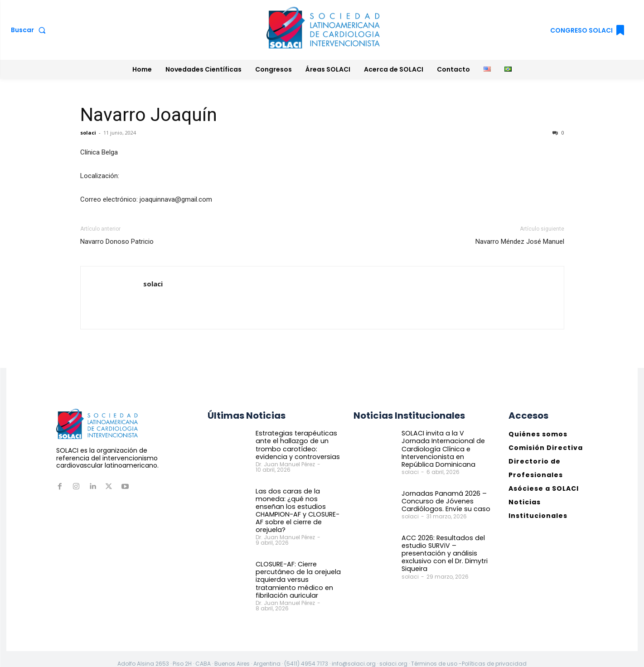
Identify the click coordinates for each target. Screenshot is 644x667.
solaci (88, 133)
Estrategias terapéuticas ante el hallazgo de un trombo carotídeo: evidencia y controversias (296, 445)
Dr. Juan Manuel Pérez (285, 464)
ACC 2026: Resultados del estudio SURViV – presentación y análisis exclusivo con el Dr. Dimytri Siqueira (444, 552)
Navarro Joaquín (149, 115)
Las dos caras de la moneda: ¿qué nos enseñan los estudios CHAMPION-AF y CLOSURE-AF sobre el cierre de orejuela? (300, 506)
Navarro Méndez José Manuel (520, 242)
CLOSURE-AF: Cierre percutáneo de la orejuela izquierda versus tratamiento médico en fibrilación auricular (297, 570)
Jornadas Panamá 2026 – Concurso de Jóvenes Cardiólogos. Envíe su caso (443, 500)
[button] (30, 30)
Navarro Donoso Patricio (117, 242)
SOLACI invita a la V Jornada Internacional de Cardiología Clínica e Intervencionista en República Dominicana (445, 448)
